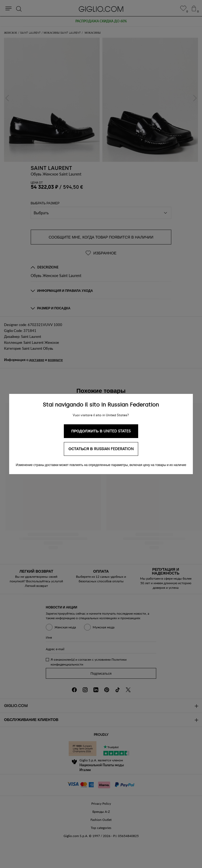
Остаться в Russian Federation (101, 449)
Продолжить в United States (101, 431)
